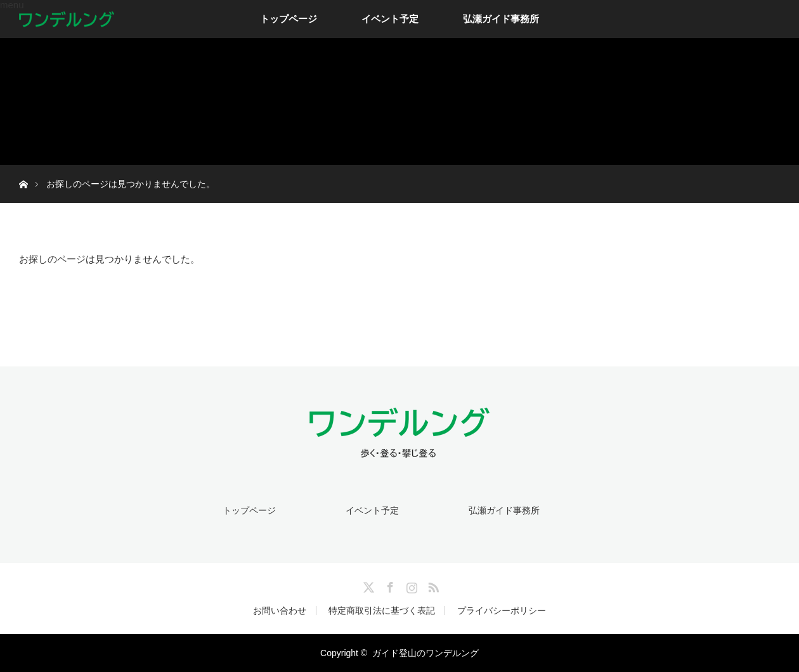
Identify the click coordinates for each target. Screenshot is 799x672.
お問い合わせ (280, 611)
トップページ (289, 19)
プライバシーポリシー (502, 611)
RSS (432, 585)
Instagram (410, 585)
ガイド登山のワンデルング (425, 653)
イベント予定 (390, 19)
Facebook (389, 585)
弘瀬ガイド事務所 (501, 19)
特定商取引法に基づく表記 (382, 611)
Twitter (367, 585)
